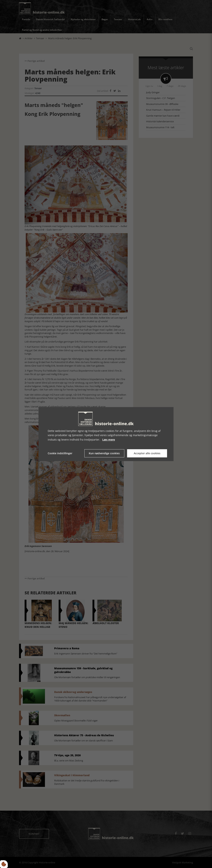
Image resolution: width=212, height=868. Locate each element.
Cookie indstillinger (60, 453)
